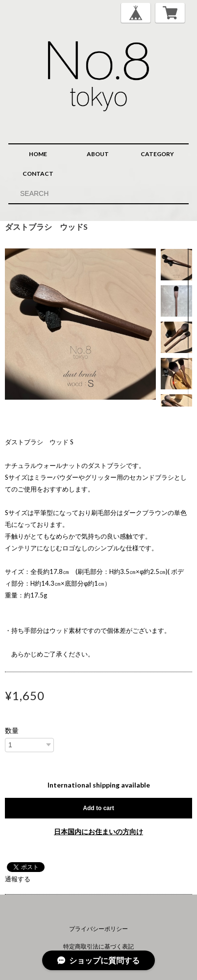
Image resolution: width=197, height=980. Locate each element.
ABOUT (98, 154)
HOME (38, 154)
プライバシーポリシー (98, 929)
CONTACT (38, 174)
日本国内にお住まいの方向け (98, 831)
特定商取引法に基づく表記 (98, 946)
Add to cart (98, 808)
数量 (12, 731)
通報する (18, 879)
